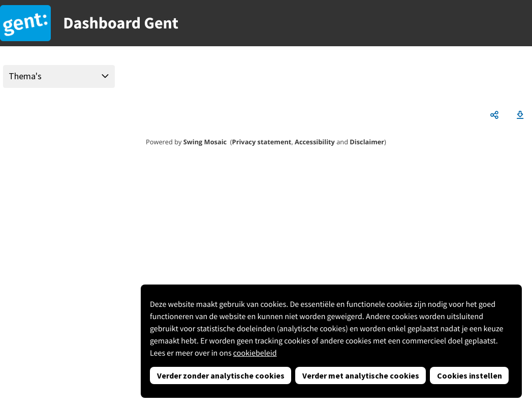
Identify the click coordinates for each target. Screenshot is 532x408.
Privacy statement (262, 142)
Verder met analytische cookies (361, 375)
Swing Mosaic (205, 142)
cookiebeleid (255, 353)
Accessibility (315, 142)
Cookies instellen (470, 375)
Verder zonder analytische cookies (221, 375)
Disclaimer (367, 142)
